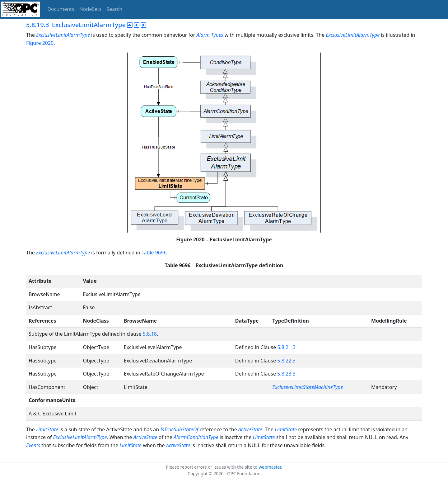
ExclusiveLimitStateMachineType (308, 387)
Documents (61, 9)
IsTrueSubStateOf (179, 429)
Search (115, 9)
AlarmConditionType (196, 437)
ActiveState (250, 429)
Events (33, 445)
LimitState (47, 429)
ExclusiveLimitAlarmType (63, 35)
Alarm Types (210, 35)
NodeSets (91, 9)
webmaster (270, 467)
